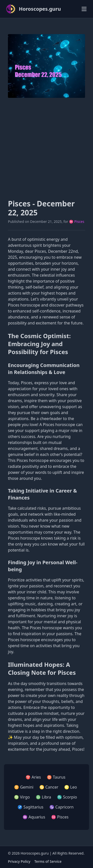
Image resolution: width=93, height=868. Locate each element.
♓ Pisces (77, 221)
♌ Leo (71, 787)
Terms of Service (48, 861)
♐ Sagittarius (30, 807)
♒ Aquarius (34, 817)
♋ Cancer (49, 787)
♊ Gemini (24, 787)
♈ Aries (33, 777)
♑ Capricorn (62, 807)
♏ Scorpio (67, 797)
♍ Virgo (22, 797)
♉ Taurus (56, 777)
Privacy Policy (19, 861)
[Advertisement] (46, 149)
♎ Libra (43, 797)
